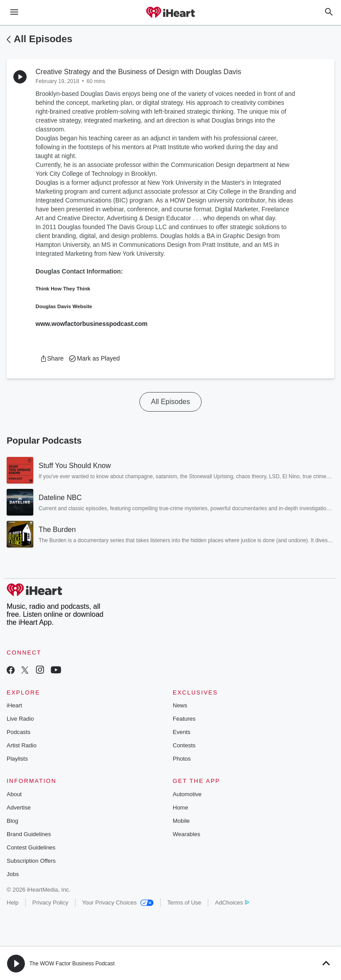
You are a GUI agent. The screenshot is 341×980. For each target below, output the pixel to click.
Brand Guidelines (29, 834)
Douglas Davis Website (64, 306)
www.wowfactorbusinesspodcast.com (91, 324)
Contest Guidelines (31, 847)
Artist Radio (22, 745)
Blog (12, 821)
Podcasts (18, 732)
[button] (52, 358)
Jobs (13, 874)
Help (13, 903)
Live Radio (20, 719)
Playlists (17, 759)
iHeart (14, 705)
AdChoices (232, 903)
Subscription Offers (31, 861)
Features (184, 719)
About (14, 794)
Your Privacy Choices (118, 903)
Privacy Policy (50, 903)
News (180, 705)
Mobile (181, 821)
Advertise (19, 807)
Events (182, 732)
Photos (182, 759)
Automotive (187, 794)
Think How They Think (63, 288)
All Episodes (43, 39)
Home (180, 807)
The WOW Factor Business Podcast (72, 964)
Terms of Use (184, 903)
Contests (184, 745)
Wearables (186, 834)
